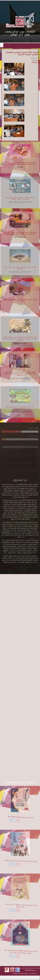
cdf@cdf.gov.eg (29, 970)
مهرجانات (35, 62)
